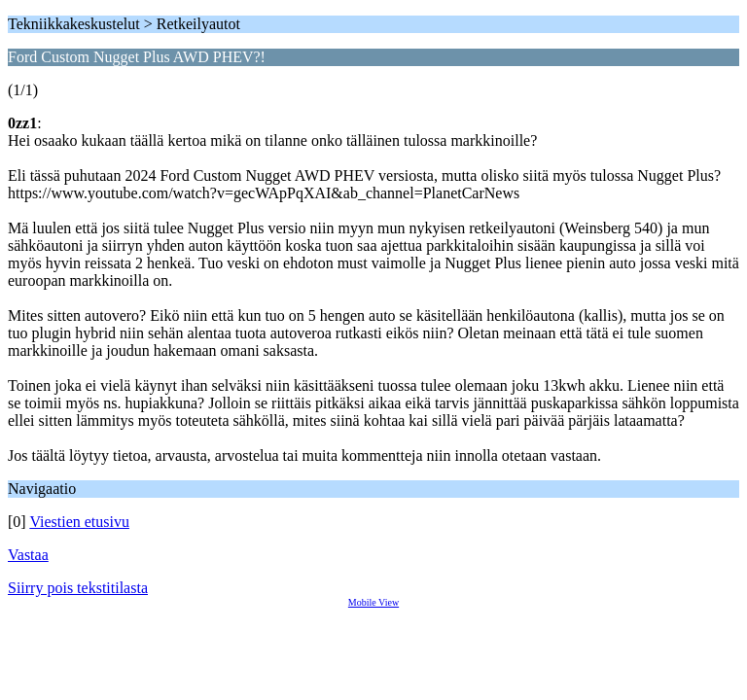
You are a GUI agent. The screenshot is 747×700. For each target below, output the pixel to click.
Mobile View (373, 602)
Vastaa (28, 555)
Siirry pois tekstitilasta (78, 588)
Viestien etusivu (79, 522)
